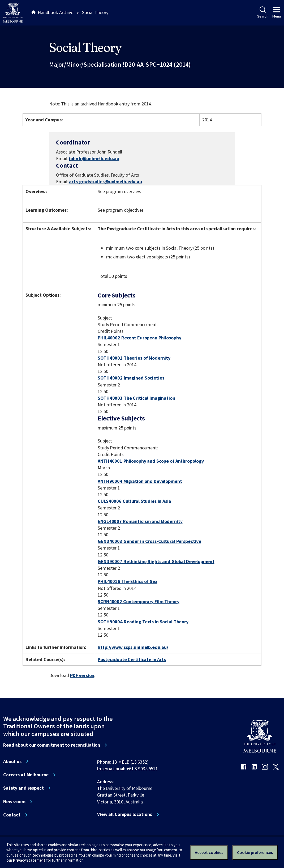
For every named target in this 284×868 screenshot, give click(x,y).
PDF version (82, 675)
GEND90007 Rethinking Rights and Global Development (156, 561)
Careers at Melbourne (26, 775)
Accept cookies (209, 852)
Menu (277, 12)
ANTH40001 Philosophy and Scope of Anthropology (151, 461)
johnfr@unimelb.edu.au (94, 159)
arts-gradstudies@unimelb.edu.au (106, 182)
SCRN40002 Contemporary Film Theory (138, 601)
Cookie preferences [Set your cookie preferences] (255, 852)
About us (12, 761)
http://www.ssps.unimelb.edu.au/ (133, 647)
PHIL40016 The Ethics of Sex (127, 581)
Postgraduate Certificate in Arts (132, 659)
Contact (12, 815)
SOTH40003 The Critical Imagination (136, 398)
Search (263, 12)
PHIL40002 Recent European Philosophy (139, 338)
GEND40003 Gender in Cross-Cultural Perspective (149, 541)
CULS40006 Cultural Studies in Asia (134, 501)
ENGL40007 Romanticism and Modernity (140, 521)
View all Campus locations (125, 814)
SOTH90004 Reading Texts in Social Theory (143, 622)
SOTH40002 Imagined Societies (131, 378)
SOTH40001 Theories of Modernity (134, 358)
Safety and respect (23, 788)
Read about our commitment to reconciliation (52, 745)
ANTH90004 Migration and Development (140, 481)
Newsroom (14, 802)
